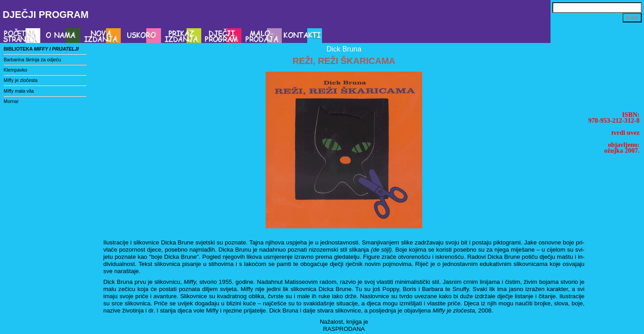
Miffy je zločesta (21, 80)
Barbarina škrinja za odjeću (32, 60)
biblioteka (41, 49)
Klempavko (15, 70)
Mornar (11, 101)
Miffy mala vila (19, 91)
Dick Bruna (344, 49)
